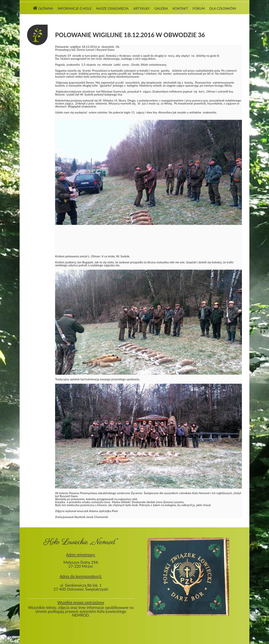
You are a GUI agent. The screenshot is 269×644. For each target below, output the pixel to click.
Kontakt (180, 8)
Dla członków (223, 8)
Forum (199, 8)
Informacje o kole (75, 8)
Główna (43, 8)
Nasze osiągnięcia (112, 8)
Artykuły (142, 8)
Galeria (161, 8)
